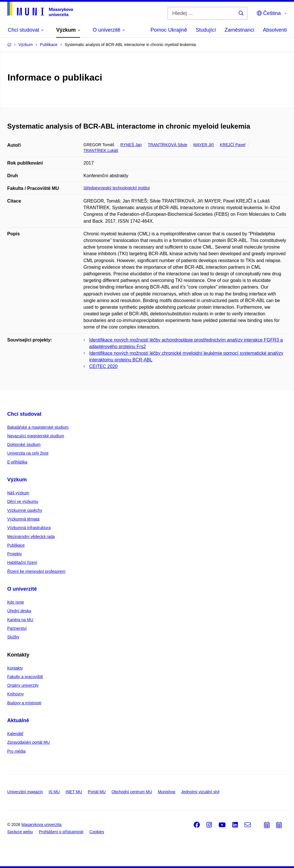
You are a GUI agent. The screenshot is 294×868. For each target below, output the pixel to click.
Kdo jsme (16, 602)
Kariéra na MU (20, 620)
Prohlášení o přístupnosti (61, 832)
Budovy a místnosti (24, 703)
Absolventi (275, 30)
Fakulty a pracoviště (25, 677)
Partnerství (17, 628)
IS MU (54, 792)
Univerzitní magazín (25, 792)
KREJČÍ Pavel (233, 145)
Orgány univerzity (23, 685)
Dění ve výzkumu (23, 501)
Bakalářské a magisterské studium (38, 427)
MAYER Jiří (203, 145)
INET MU (74, 792)
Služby (13, 637)
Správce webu (20, 832)
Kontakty (15, 668)
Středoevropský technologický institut (117, 188)
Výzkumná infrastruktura (29, 528)
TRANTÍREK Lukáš (101, 150)
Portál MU (97, 792)
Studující (206, 30)
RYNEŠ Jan (131, 145)
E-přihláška (17, 462)
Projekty (15, 554)
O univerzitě (22, 589)
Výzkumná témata (23, 519)
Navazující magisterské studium (36, 436)
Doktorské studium (24, 445)
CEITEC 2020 (104, 366)
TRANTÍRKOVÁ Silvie (167, 145)
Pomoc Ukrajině (169, 30)
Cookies (97, 832)
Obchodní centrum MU (132, 792)
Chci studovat (24, 414)
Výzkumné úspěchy (25, 510)
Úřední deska (19, 611)
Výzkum (17, 480)
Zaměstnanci (239, 30)
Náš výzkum (18, 493)
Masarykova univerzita (41, 825)
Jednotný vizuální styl (200, 792)
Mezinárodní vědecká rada (31, 537)
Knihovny (16, 694)
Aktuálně (18, 720)
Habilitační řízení (22, 562)
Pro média (16, 751)
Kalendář (15, 734)
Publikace (16, 545)
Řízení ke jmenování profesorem (36, 571)
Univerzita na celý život (28, 453)
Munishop (167, 792)
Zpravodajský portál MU (29, 742)
